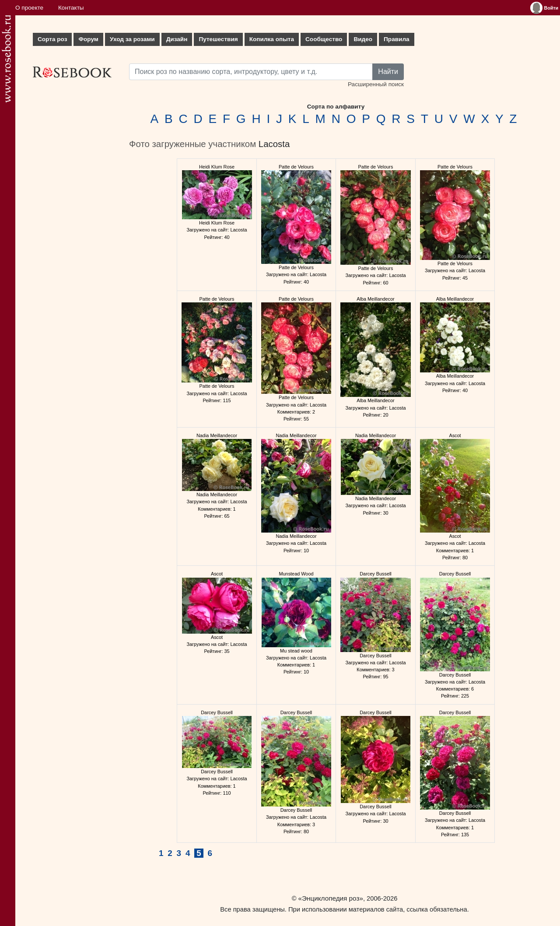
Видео (363, 39)
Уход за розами (132, 39)
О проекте (29, 8)
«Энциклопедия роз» (331, 898)
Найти (388, 72)
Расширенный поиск (376, 84)
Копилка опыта (272, 39)
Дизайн (177, 39)
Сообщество (324, 39)
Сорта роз (52, 39)
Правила (397, 39)
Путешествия (218, 39)
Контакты (71, 8)
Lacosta (274, 144)
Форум (88, 39)
